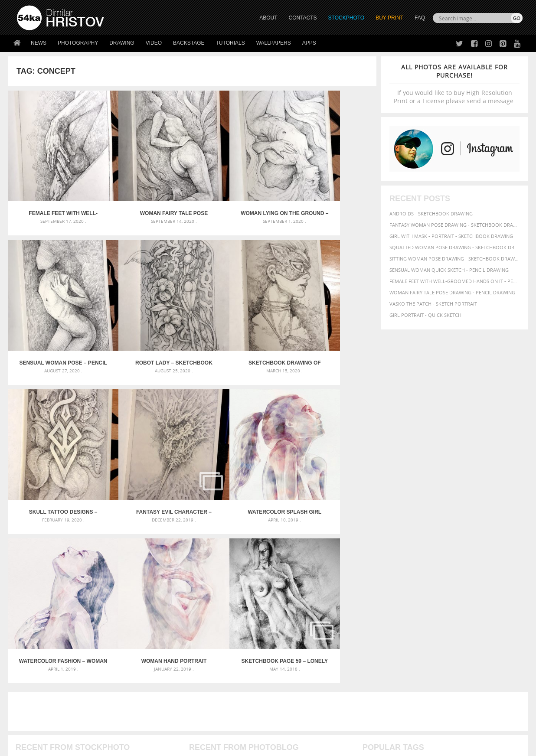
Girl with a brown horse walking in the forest (250, 578)
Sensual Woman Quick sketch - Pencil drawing (449, 270)
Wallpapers (274, 43)
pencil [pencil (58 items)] (423, 582)
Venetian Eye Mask (159, 726)
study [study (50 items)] (440, 590)
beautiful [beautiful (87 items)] (499, 557)
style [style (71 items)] (455, 590)
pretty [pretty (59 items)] (401, 590)
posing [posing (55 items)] (384, 590)
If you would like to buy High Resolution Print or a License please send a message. (454, 84)
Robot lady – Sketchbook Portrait (54, 326)
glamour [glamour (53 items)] (406, 575)
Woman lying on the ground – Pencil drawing (238, 195)
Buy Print (389, 18)
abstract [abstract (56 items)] (373, 557)
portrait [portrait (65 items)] (499, 582)
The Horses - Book (40, 685)
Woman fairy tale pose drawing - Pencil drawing (452, 292)
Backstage (189, 43)
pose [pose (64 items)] (369, 590)
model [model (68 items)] (371, 582)
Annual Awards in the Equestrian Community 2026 (253, 557)
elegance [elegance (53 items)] (481, 567)
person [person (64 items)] (459, 582)
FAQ (420, 18)
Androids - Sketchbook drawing (431, 213)
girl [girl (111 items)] (387, 574)
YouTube (288, 698)
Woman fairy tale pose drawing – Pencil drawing (146, 195)
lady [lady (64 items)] (509, 575)
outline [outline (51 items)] (389, 582)
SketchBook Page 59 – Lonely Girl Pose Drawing (330, 456)
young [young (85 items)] (415, 598)
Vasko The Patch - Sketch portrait (433, 304)
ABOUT (268, 18)
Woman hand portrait (238, 456)
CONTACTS (303, 18)
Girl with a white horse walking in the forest (248, 568)
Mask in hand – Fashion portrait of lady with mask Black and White (95, 568)
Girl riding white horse (219, 599)
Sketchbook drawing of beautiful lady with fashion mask (146, 326)
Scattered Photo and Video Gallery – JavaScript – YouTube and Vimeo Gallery (95, 557)
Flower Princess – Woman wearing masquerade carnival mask (95, 599)
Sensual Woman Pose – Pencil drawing (330, 195)
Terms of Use (137, 746)
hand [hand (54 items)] (435, 575)
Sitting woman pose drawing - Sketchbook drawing (454, 259)
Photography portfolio (48, 674)
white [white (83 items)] (494, 590)
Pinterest (289, 686)
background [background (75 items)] (465, 557)
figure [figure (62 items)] (371, 575)
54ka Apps (29, 696)
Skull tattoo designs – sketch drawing (238, 326)
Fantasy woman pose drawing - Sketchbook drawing (454, 225)
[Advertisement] (270, 507)
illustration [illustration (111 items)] (464, 574)
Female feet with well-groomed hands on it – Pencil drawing (54, 195)
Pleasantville (207, 588)
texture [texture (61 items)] (474, 590)
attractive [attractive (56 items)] (433, 557)
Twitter (288, 653)
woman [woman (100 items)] (375, 598)
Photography (78, 43)
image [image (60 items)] (494, 575)
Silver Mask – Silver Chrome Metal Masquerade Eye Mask (88, 588)
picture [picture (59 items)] (478, 582)
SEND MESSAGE (446, 670)
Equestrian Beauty (107, 726)
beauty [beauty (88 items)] (373, 566)
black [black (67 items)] (391, 566)
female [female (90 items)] (503, 566)
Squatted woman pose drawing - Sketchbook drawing (454, 247)
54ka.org (89, 746)
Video (154, 43)
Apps (309, 43)
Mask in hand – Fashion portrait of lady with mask (81, 578)
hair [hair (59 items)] (422, 575)
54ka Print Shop (37, 652)
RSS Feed (197, 726)
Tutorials (230, 43)
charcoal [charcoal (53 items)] (426, 567)
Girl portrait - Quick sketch (425, 315)
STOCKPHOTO (346, 18)
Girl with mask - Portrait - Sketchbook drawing (451, 236)
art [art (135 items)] (391, 557)
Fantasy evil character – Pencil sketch (330, 326)
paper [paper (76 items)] (407, 582)
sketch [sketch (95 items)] (422, 590)
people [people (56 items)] (440, 582)
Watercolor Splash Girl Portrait (54, 456)
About (150, 652)
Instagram (291, 675)
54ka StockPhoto (39, 663)
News (39, 43)
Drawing (122, 43)
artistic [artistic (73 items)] (409, 557)
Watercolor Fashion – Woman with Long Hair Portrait (146, 456)
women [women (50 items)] (396, 598)
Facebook (290, 664)
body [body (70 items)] (407, 566)
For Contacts (160, 696)
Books (150, 674)
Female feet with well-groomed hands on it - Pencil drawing (454, 281)
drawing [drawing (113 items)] (454, 566)
